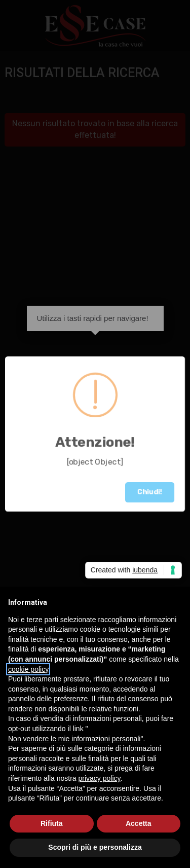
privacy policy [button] (100, 778)
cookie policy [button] (28, 669)
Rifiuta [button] (52, 823)
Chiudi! (150, 492)
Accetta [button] (139, 823)
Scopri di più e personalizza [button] (95, 847)
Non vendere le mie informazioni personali (74, 739)
